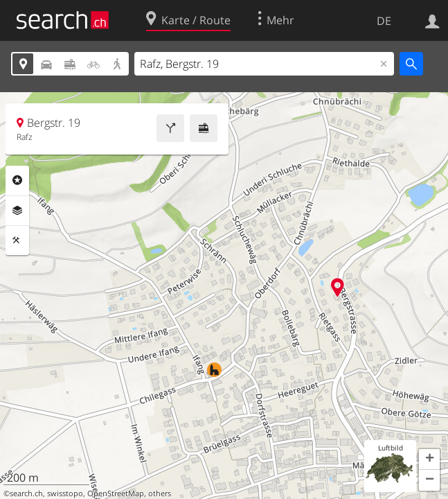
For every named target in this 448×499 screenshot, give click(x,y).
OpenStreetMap (116, 493)
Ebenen (17, 211)
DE (384, 21)
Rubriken (17, 180)
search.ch (26, 493)
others (160, 493)
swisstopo (65, 493)
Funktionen (17, 240)
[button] (429, 459)
